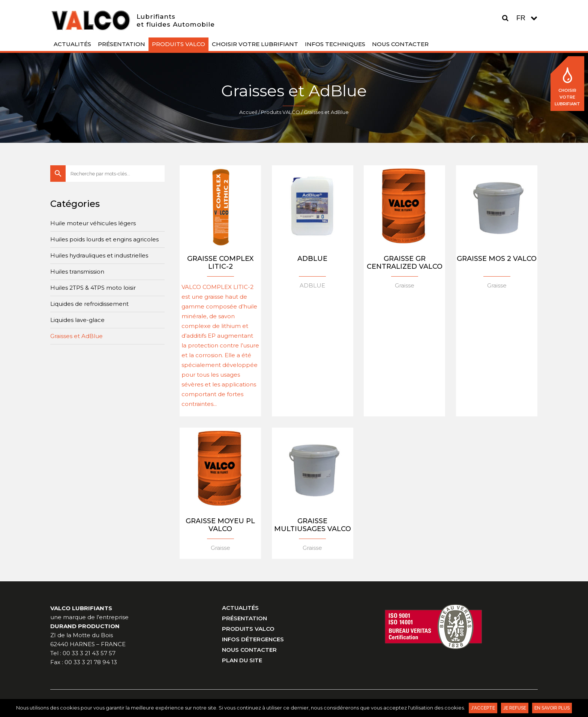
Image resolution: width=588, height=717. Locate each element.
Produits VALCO (280, 112)
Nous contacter (249, 650)
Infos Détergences (253, 639)
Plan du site (242, 660)
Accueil (248, 112)
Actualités (240, 608)
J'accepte (483, 708)
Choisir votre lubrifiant (567, 87)
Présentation (244, 618)
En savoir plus (552, 708)
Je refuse (515, 708)
